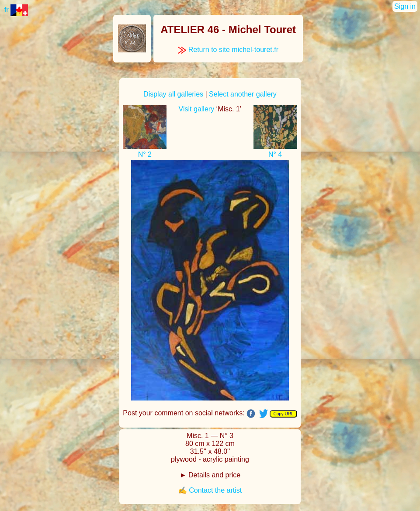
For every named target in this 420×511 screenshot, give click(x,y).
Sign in (405, 6)
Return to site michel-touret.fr (228, 50)
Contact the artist (215, 490)
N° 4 (275, 154)
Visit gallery (197, 109)
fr (16, 10)
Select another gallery (243, 94)
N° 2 (145, 154)
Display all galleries (173, 94)
